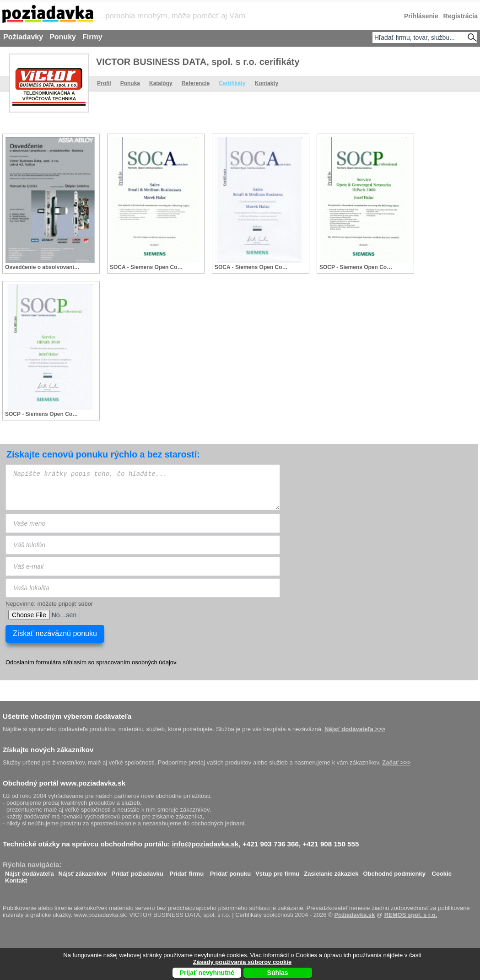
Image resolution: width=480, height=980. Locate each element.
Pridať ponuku (230, 871)
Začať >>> (396, 762)
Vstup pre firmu (277, 871)
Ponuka (130, 83)
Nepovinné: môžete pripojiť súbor (49, 604)
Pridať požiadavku (138, 871)
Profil (104, 83)
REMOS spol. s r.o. (411, 915)
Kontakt (16, 878)
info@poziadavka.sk (205, 844)
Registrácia (461, 16)
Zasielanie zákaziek (331, 871)
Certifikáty (232, 83)
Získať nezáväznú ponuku (55, 633)
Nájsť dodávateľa (30, 871)
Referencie (196, 83)
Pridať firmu (186, 871)
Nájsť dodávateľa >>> (355, 729)
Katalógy (161, 83)
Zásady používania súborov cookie (242, 962)
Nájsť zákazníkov (83, 871)
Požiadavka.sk (354, 915)
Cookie (442, 871)
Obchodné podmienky (394, 871)
